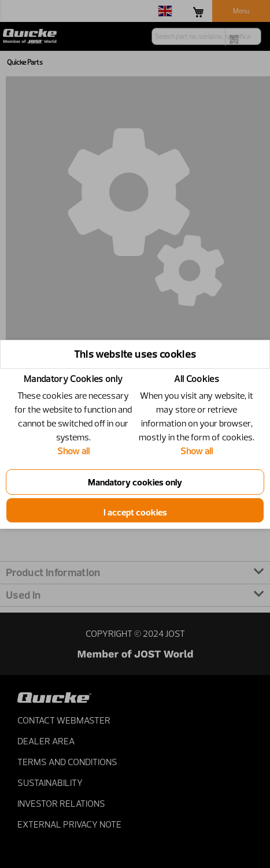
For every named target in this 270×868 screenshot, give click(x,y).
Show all (73, 451)
